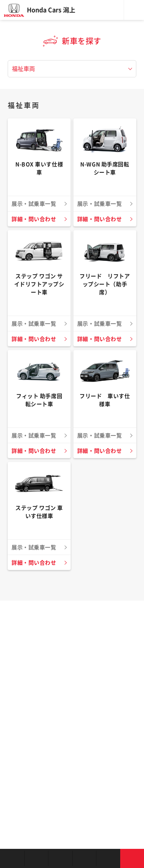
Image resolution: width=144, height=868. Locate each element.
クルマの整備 (84, 858)
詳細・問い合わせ (34, 219)
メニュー (134, 10)
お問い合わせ (132, 858)
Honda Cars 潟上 (51, 10)
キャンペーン (108, 858)
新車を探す (36, 858)
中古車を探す (60, 858)
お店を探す (12, 858)
